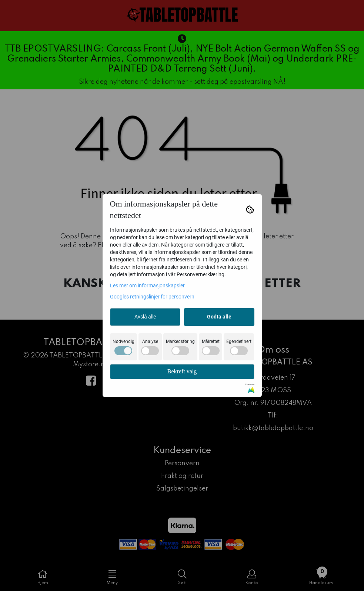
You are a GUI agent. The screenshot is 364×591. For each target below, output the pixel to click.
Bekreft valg (182, 371)
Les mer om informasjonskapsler (147, 285)
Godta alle (219, 317)
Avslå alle (145, 317)
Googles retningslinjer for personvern (152, 297)
